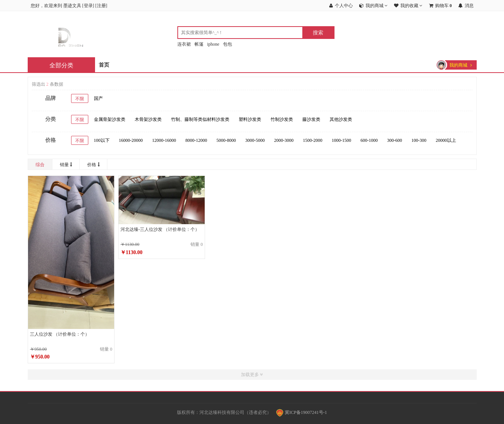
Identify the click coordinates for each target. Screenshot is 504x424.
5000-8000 (226, 140)
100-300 (419, 140)
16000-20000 (131, 140)
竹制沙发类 (282, 119)
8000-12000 (196, 140)
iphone (213, 44)
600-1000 (369, 140)
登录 (88, 6)
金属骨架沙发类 (110, 119)
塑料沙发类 (250, 119)
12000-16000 (164, 140)
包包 (227, 44)
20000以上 (446, 140)
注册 (101, 6)
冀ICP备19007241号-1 (302, 412)
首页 (104, 65)
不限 (80, 99)
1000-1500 (342, 140)
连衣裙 (184, 44)
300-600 (395, 140)
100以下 (102, 140)
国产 (98, 98)
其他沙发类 (341, 119)
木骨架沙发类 (148, 119)
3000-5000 (255, 140)
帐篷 (199, 44)
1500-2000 (313, 140)
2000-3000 (284, 140)
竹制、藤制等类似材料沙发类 (200, 119)
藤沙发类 (311, 119)
